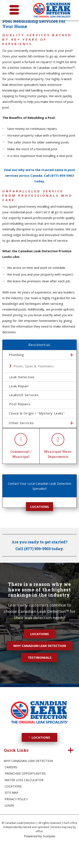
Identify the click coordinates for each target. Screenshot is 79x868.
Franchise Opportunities (25, 797)
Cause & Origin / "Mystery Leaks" (37, 437)
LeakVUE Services (29, 414)
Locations (40, 530)
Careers (11, 790)
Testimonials (40, 681)
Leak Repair (23, 403)
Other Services (21, 446)
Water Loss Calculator (24, 803)
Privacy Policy (16, 822)
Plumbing (16, 368)
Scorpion (49, 859)
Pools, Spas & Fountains (34, 379)
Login (9, 829)
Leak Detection (26, 391)
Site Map (11, 816)
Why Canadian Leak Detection (40, 669)
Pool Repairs (24, 426)
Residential (39, 358)
